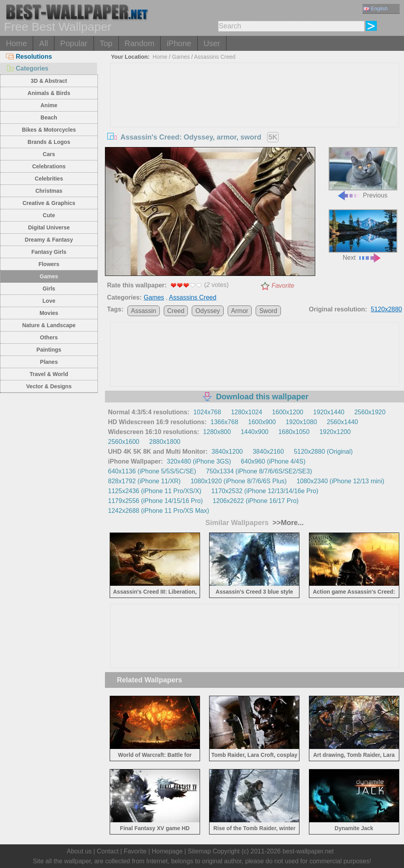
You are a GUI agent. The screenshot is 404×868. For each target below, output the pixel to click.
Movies (49, 313)
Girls (49, 289)
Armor (240, 311)
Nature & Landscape (49, 325)
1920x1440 (329, 412)
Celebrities (49, 179)
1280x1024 (246, 412)
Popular (74, 43)
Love (49, 301)
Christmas (49, 191)
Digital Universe (49, 227)
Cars (49, 154)
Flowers (49, 264)
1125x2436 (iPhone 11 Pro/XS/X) (155, 491)
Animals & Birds (49, 93)
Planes (49, 362)
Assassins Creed (215, 57)
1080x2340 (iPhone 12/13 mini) (340, 481)
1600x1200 (288, 412)
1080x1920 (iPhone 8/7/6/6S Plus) (239, 481)
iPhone (179, 43)
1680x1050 (294, 432)
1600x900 (262, 422)
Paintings (49, 350)
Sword (268, 311)
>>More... (287, 523)
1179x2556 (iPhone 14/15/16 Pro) (155, 501)
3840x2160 (268, 452)
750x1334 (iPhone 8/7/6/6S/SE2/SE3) (259, 471)
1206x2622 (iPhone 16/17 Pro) (256, 501)
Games (49, 276)
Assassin (144, 311)
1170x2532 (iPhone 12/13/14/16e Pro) (265, 491)
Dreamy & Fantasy (49, 240)
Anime (49, 105)
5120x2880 (386, 309)
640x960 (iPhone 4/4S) (273, 461)
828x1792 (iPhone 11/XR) (144, 481)
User (212, 43)
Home (16, 43)
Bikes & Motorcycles (49, 130)
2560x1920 (370, 412)
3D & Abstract (49, 81)
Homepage (167, 851)
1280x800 (217, 432)
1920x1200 (335, 432)
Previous (363, 173)
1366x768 (224, 422)
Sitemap (199, 851)
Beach (49, 117)
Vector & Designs (49, 386)
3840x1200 (227, 452)
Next (363, 235)
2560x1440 (342, 422)
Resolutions (29, 57)
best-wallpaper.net (308, 851)
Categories (27, 68)
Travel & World (49, 374)
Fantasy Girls (49, 252)
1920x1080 (301, 422)
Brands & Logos (49, 142)
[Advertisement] (255, 122)
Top (106, 43)
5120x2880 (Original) (323, 452)
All (43, 43)
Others (49, 337)
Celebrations (49, 166)
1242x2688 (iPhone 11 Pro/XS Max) (159, 511)
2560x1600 (124, 442)
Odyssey (208, 311)
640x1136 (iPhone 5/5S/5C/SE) (152, 471)
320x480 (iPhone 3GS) (199, 461)
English (376, 8)
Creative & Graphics (49, 203)
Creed (176, 311)
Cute (49, 215)
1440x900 (254, 432)
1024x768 (207, 412)
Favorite (283, 286)
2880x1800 (165, 442)
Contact (108, 851)
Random (140, 43)
